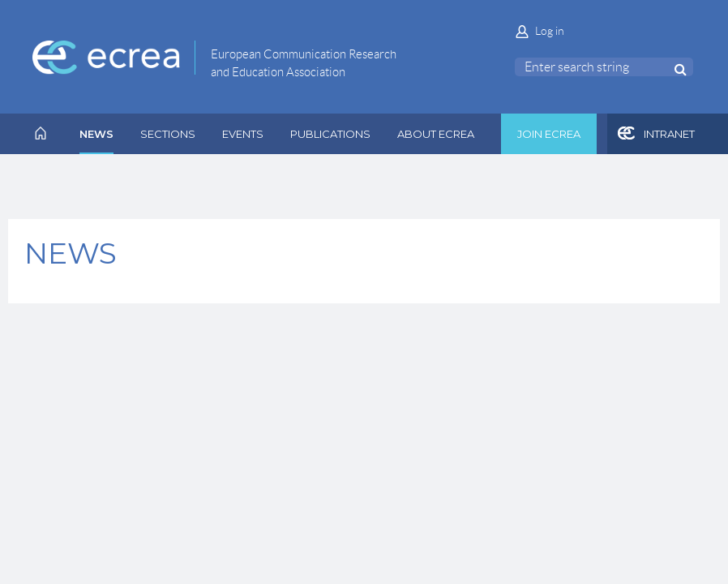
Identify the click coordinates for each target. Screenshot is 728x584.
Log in (550, 31)
